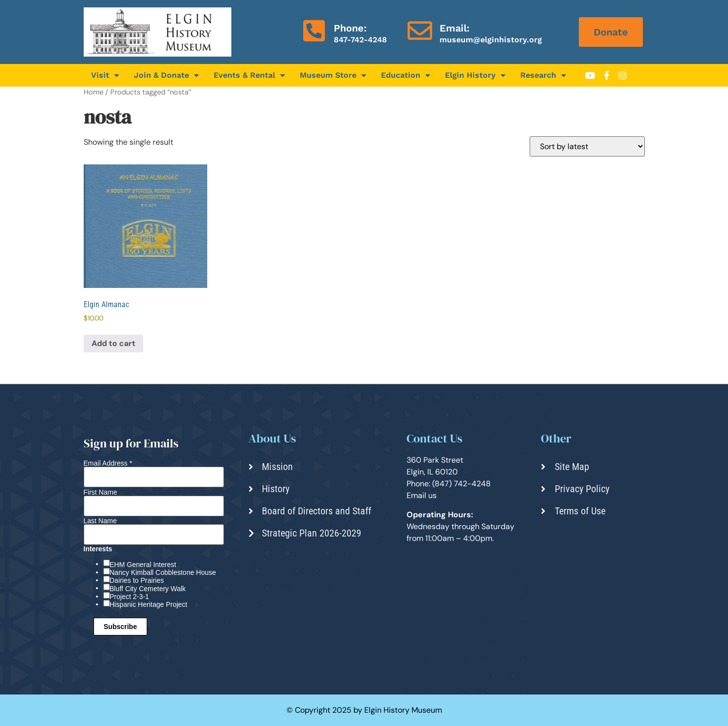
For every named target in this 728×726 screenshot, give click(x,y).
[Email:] (420, 31)
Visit (105, 75)
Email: (455, 28)
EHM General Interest (143, 565)
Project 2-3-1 (129, 597)
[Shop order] (587, 146)
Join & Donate (166, 75)
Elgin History (475, 75)
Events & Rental (249, 75)
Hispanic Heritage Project (149, 604)
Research (543, 75)
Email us (422, 495)
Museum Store (333, 75)
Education (406, 75)
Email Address (108, 463)
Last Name (100, 521)
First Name (100, 492)
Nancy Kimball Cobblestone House (163, 572)
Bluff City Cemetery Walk (148, 589)
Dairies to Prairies (137, 580)
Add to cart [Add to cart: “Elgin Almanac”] (113, 343)
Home (94, 92)
